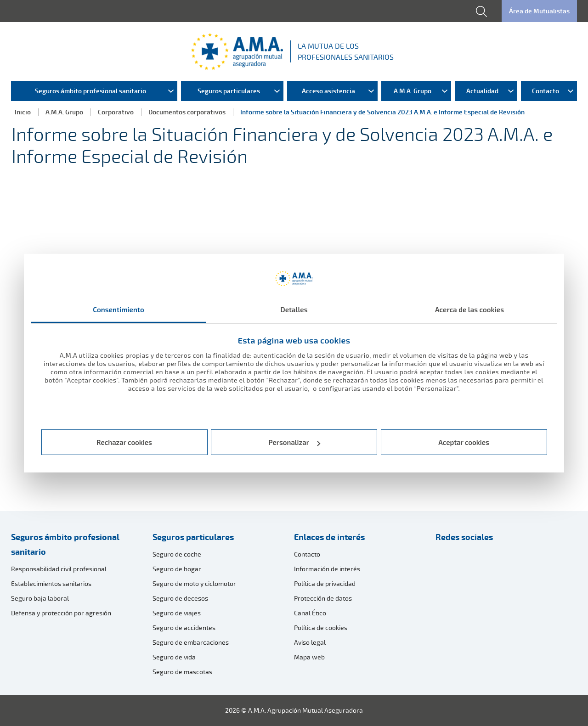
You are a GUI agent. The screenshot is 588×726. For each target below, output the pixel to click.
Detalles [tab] (294, 309)
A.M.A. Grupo (64, 112)
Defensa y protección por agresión (61, 613)
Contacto (307, 554)
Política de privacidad (325, 583)
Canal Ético (310, 613)
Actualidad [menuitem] (482, 91)
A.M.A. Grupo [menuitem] (413, 91)
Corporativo (116, 112)
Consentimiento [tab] (119, 309)
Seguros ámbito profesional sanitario (65, 544)
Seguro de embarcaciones (191, 642)
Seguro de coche (177, 554)
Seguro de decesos (180, 598)
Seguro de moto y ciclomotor (194, 583)
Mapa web (309, 657)
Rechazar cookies (124, 442)
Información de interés (327, 569)
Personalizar (295, 442)
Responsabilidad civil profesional (59, 569)
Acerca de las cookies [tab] (469, 309)
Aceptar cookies (464, 442)
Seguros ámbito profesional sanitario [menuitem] (90, 91)
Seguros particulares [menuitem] (229, 91)
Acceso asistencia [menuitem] (328, 91)
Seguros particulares (193, 537)
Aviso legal (310, 642)
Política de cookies (321, 628)
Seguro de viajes (177, 613)
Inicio (23, 112)
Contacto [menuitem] (546, 91)
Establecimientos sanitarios (51, 583)
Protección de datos (323, 598)
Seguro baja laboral (40, 598)
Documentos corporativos (187, 112)
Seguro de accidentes (184, 628)
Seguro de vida (174, 657)
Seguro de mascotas (182, 672)
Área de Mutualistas (539, 11)
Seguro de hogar (177, 569)
